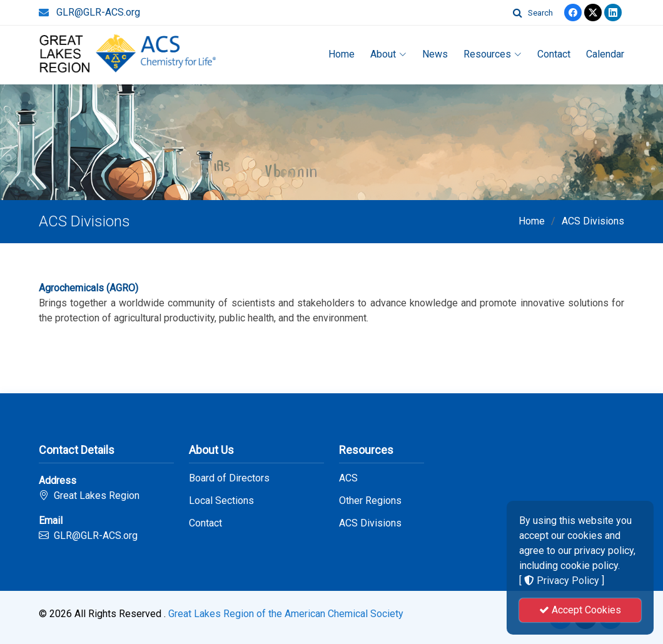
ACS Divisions (593, 221)
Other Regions (370, 501)
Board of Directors (229, 478)
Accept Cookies (580, 610)
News (435, 54)
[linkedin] (613, 13)
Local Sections (221, 501)
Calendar (605, 54)
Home (342, 54)
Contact (554, 54)
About (388, 54)
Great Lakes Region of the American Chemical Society (286, 614)
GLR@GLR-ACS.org (98, 12)
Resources (493, 54)
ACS (348, 478)
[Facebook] (573, 13)
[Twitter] (593, 13)
